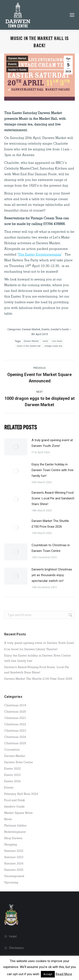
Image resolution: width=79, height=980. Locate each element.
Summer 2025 (14, 870)
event (45, 341)
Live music (57, 341)
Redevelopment (15, 832)
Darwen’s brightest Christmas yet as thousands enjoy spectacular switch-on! (52, 575)
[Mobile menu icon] (72, 15)
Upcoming (11, 882)
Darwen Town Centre (19, 762)
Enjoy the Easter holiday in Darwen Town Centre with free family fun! (53, 470)
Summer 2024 (14, 863)
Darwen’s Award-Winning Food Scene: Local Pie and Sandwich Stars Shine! (53, 498)
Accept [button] (48, 974)
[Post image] (16, 447)
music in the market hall (29, 346)
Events (12, 64)
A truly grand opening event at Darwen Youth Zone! (52, 443)
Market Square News (18, 813)
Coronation (12, 750)
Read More (64, 974)
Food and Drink (15, 800)
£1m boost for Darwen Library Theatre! (31, 649)
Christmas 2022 (15, 724)
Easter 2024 (12, 781)
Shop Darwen (13, 838)
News (8, 819)
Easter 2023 (12, 775)
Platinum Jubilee (15, 826)
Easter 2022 (12, 769)
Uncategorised (14, 876)
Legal (13, 936)
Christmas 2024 (15, 737)
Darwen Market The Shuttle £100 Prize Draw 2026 (50, 524)
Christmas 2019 (15, 705)
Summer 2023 (14, 857)
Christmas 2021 (15, 718)
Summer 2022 (14, 851)
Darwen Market (17, 58)
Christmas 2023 (15, 731)
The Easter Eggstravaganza (40, 254)
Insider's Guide (17, 70)
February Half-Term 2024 (21, 794)
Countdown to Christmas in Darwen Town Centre (51, 548)
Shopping (11, 845)
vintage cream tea (53, 346)
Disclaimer (16, 948)
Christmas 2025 (15, 743)
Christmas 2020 (15, 712)
